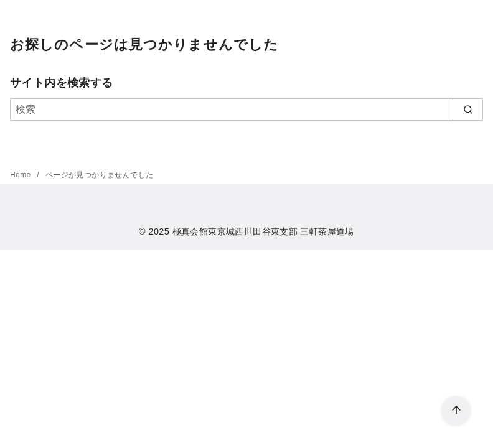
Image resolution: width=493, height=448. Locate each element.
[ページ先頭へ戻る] (456, 411)
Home (21, 175)
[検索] (247, 110)
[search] (468, 110)
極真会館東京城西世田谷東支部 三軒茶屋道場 (263, 231)
